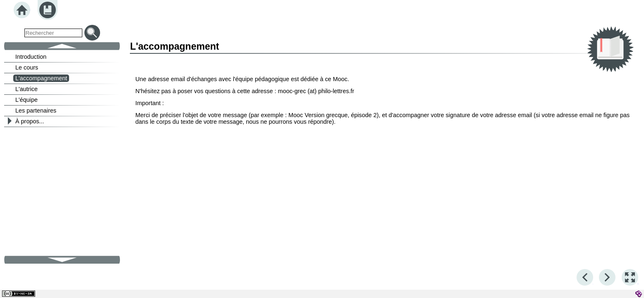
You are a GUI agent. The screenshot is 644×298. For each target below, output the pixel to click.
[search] (53, 33)
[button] (630, 277)
